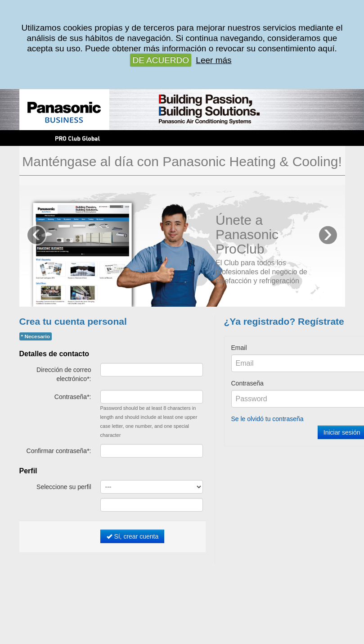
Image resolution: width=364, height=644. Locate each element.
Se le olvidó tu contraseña (267, 419)
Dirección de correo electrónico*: (64, 374)
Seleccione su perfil (64, 487)
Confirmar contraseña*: (59, 451)
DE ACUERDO (161, 60)
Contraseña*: (73, 397)
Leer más (213, 60)
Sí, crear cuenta (133, 536)
